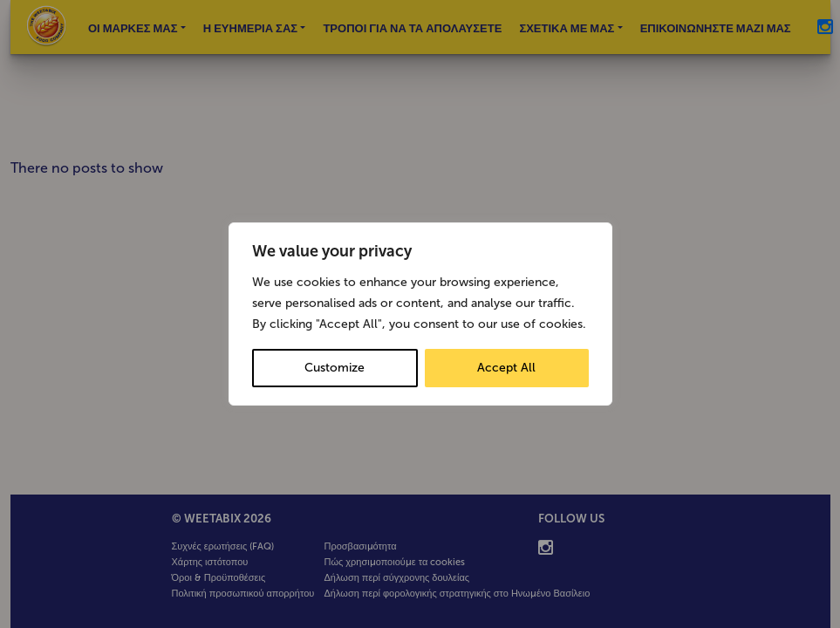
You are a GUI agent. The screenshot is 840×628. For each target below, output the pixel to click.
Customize (335, 368)
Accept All (506, 368)
